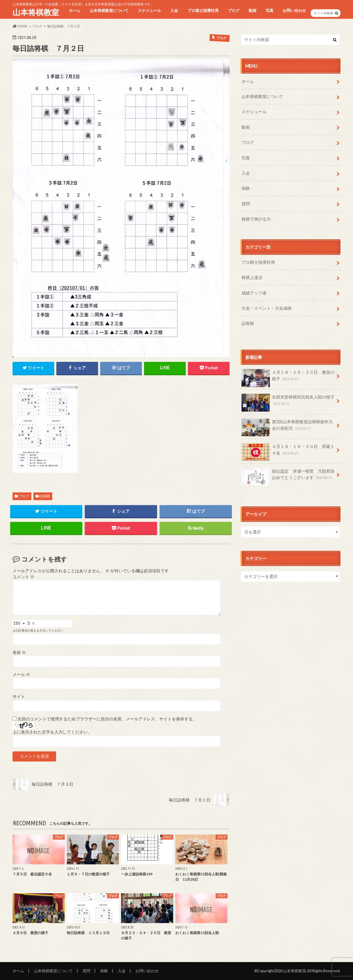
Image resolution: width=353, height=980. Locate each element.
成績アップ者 (254, 293)
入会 (174, 10)
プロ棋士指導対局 (203, 10)
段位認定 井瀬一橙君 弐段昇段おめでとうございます (288, 477)
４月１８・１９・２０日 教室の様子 (288, 378)
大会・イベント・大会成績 (267, 308)
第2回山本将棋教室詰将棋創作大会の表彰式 (287, 427)
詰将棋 (45, 496)
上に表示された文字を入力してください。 (52, 732)
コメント (23, 577)
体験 (246, 188)
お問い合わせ (294, 10)
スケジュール (149, 10)
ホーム (75, 10)
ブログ (234, 10)
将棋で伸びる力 (256, 219)
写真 (270, 10)
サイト (19, 697)
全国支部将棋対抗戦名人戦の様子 (288, 402)
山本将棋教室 (36, 12)
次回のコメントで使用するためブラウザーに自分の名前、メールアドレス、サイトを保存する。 (107, 719)
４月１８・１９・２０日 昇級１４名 (288, 452)
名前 (19, 652)
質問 (246, 204)
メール (21, 674)
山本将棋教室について (109, 10)
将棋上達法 (252, 277)
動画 (253, 10)
